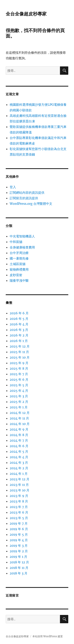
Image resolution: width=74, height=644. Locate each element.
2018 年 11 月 (19, 568)
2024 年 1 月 (19, 474)
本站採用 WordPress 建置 (48, 636)
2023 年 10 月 (20, 490)
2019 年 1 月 (18, 557)
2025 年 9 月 (19, 363)
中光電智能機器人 (22, 236)
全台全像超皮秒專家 (26, 14)
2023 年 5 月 (19, 518)
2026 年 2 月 (19, 335)
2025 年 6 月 (19, 380)
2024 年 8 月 (19, 435)
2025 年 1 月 (19, 407)
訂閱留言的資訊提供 (24, 198)
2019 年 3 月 (19, 546)
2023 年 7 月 (19, 507)
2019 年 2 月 (19, 551)
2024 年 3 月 (19, 463)
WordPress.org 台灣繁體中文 (31, 204)
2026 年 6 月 (19, 313)
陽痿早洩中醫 (19, 280)
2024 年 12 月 (20, 413)
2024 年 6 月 (19, 446)
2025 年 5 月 (19, 385)
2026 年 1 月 (19, 341)
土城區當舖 (18, 264)
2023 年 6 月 (19, 512)
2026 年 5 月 (19, 319)
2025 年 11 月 (19, 352)
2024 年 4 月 (19, 457)
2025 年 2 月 (19, 402)
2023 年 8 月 (19, 501)
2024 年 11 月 (19, 418)
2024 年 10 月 (20, 424)
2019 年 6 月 (19, 529)
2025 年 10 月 (20, 357)
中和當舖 (16, 242)
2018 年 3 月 (19, 573)
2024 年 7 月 (19, 440)
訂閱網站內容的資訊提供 (27, 193)
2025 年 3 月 (19, 396)
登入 (13, 187)
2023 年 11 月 (19, 485)
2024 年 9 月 (19, 429)
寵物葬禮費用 (19, 269)
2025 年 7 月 (19, 374)
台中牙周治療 (19, 253)
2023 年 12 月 (20, 479)
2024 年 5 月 (19, 451)
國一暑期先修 (19, 258)
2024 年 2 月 (19, 468)
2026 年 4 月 (19, 324)
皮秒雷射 (16, 275)
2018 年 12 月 (19, 562)
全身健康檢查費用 (22, 247)
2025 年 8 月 (19, 368)
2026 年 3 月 (19, 330)
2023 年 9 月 (19, 496)
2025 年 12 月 (20, 346)
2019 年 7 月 (19, 523)
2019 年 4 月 (19, 540)
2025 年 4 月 (19, 391)
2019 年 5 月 (19, 534)
